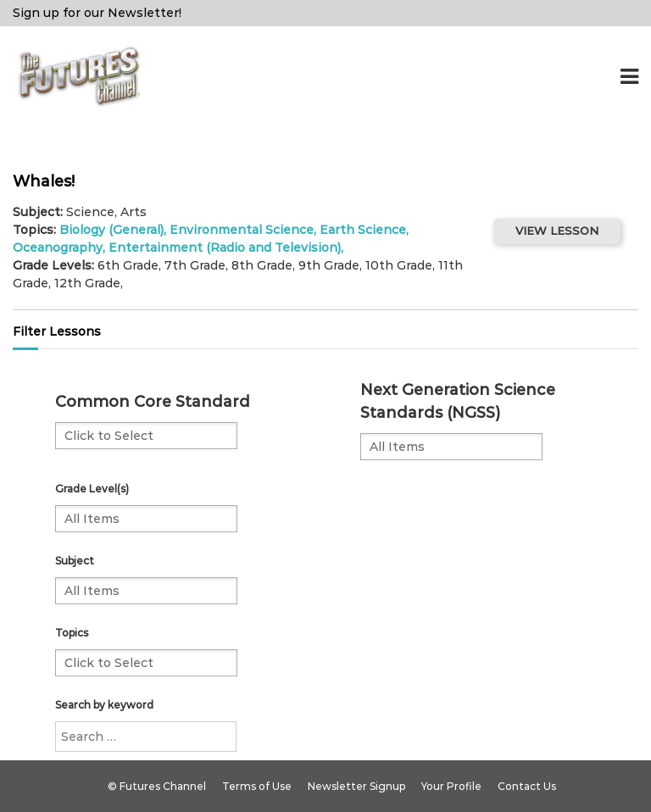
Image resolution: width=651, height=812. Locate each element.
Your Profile (451, 786)
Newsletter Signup (356, 786)
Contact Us (527, 786)
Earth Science (363, 230)
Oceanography (58, 247)
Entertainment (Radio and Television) (225, 247)
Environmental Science (242, 230)
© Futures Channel (157, 786)
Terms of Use (257, 786)
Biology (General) (111, 230)
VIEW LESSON (557, 231)
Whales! (44, 181)
